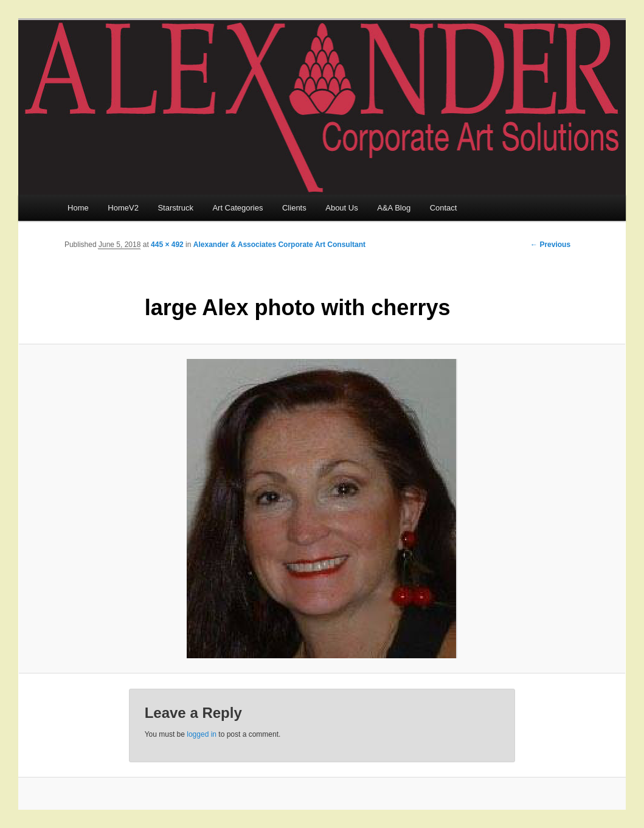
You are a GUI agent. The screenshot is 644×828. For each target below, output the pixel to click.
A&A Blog (394, 208)
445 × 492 (167, 245)
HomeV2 (123, 208)
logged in (202, 734)
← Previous (550, 245)
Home (78, 208)
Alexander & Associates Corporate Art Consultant (279, 245)
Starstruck (175, 208)
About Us (341, 208)
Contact (444, 208)
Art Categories (237, 208)
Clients (294, 208)
